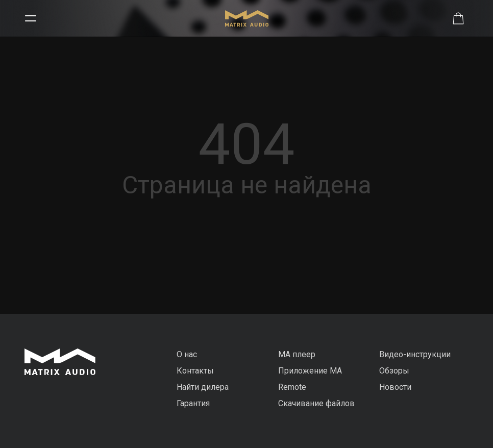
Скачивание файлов (316, 403)
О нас (187, 354)
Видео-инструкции (415, 354)
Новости (395, 387)
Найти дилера (203, 387)
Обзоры (394, 371)
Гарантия (193, 403)
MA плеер (297, 354)
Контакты (195, 371)
